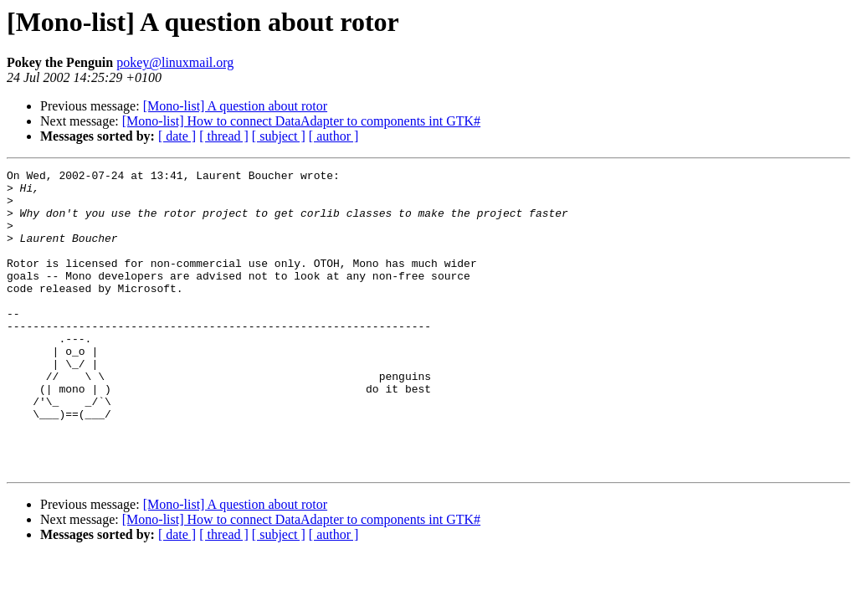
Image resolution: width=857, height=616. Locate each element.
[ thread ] (224, 136)
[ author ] (334, 136)
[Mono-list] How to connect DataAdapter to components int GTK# (301, 121)
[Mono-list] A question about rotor (235, 106)
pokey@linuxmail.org (175, 62)
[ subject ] (279, 136)
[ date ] (177, 136)
